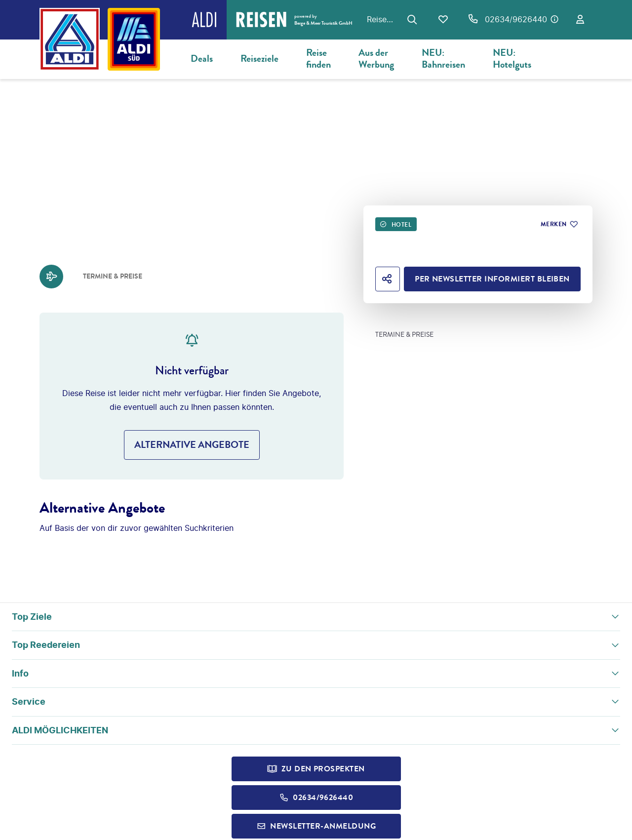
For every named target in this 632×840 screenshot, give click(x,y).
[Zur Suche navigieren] (412, 20)
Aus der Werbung (376, 59)
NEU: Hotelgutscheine (525, 59)
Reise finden (318, 59)
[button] (316, 617)
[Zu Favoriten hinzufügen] (559, 224)
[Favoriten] (443, 20)
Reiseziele (259, 59)
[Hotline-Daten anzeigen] (554, 19)
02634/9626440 (516, 19)
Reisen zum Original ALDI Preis (380, 19)
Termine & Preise (404, 335)
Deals (202, 59)
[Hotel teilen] (388, 279)
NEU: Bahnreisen (443, 59)
